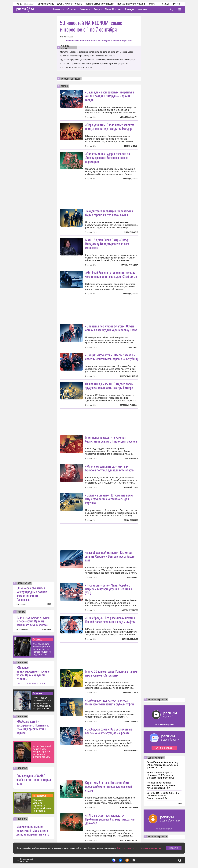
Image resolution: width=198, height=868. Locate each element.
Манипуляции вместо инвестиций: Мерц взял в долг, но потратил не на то (33, 830)
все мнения (47, 629)
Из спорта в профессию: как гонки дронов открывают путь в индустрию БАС (95, 63)
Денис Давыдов (131, 520)
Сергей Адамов (131, 750)
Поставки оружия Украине (131, 4)
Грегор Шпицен (131, 146)
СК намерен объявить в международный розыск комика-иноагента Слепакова (32, 594)
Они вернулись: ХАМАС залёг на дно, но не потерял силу (34, 779)
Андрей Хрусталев (130, 610)
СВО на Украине (46, 4)
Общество (38, 639)
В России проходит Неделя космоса (76, 67)
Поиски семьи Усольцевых (100, 4)
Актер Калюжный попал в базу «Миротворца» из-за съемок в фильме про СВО (42, 752)
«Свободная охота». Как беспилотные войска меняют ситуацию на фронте (109, 731)
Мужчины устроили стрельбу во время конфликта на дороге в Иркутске (42, 806)
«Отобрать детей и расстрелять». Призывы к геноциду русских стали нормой (33, 727)
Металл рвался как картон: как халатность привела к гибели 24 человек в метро (97, 52)
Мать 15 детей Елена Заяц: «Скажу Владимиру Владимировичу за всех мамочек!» (107, 244)
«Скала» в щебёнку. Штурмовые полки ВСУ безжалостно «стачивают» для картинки (109, 499)
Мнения (85, 9)
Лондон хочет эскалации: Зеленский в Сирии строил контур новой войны (109, 213)
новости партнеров (71, 79)
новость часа (24, 583)
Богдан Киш (133, 577)
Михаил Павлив (131, 232)
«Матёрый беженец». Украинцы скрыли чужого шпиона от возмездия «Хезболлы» (111, 274)
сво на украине (156, 758)
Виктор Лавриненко (129, 376)
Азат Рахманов (131, 459)
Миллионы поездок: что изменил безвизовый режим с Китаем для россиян (111, 439)
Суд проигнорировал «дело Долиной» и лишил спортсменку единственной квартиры (98, 60)
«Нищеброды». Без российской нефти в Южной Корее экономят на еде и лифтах (110, 620)
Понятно (174, 848)
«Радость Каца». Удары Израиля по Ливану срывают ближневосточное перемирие (108, 157)
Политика (37, 693)
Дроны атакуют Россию (70, 4)
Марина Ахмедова (130, 265)
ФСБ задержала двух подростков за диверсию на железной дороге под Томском (42, 649)
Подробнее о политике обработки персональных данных (139, 848)
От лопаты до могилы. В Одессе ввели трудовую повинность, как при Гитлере (109, 386)
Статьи (72, 9)
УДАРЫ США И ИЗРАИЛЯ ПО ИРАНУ (31, 683)
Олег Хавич (133, 347)
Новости (59, 9)
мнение (21, 612)
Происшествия (40, 796)
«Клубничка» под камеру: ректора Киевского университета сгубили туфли (110, 702)
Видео (97, 9)
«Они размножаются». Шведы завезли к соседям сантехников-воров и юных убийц (112, 357)
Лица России (113, 9)
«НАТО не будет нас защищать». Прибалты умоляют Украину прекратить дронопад (110, 819)
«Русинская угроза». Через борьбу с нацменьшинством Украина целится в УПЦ (109, 589)
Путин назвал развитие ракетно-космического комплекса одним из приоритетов (42, 703)
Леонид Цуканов (131, 179)
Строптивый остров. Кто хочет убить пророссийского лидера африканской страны (109, 786)
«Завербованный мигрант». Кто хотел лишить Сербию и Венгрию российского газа (110, 556)
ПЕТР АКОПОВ (22, 629)
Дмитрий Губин (131, 487)
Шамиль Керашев (130, 639)
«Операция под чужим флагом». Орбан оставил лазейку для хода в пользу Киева (111, 328)
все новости (21, 604)
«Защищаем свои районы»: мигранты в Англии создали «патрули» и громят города (110, 96)
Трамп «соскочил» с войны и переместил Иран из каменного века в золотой (33, 621)
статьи (64, 86)
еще (180, 803)
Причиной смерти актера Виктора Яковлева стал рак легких (87, 56)
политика (22, 662)
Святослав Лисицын (129, 405)
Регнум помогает (136, 9)
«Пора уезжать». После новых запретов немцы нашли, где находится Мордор (110, 127)
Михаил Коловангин (129, 117)
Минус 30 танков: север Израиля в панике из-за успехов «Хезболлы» (111, 673)
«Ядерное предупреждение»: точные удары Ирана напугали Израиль (33, 673)
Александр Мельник (129, 808)
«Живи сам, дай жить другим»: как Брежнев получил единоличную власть (109, 468)
